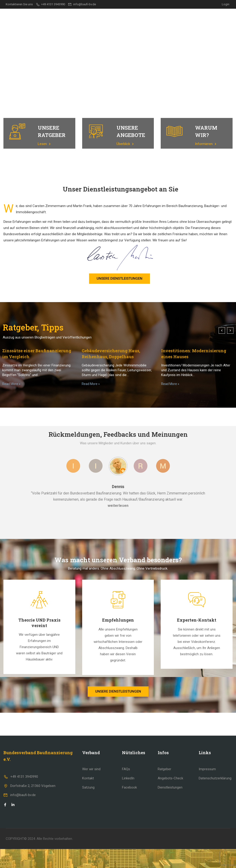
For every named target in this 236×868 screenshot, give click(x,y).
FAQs (126, 769)
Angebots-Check (170, 778)
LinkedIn (128, 778)
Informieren (206, 144)
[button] (222, 330)
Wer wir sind (91, 769)
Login (226, 4)
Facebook (129, 787)
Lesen (44, 144)
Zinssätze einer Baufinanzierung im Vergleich (37, 353)
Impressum (207, 769)
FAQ (205, 17)
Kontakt (223, 17)
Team (190, 17)
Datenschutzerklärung (215, 778)
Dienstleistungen (140, 17)
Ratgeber (170, 17)
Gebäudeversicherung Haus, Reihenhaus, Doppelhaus (111, 353)
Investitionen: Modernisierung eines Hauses (194, 353)
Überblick (125, 144)
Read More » (11, 384)
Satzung (88, 787)
